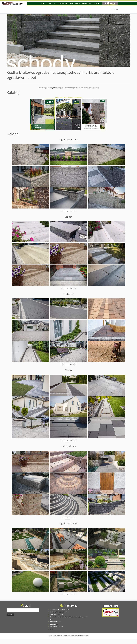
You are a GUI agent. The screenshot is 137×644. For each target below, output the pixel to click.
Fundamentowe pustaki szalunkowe (59, 617)
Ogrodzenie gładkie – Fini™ (56, 632)
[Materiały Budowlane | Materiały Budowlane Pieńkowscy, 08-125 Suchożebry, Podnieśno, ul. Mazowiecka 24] (68, 6)
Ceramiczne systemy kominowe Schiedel (60, 615)
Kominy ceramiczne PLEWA (56, 620)
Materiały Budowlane (57, 641)
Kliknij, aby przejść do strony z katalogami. (68, 103)
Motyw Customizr (84, 641)
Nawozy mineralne (54, 629)
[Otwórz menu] (112, 14)
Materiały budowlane (55, 627)
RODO (51, 634)
